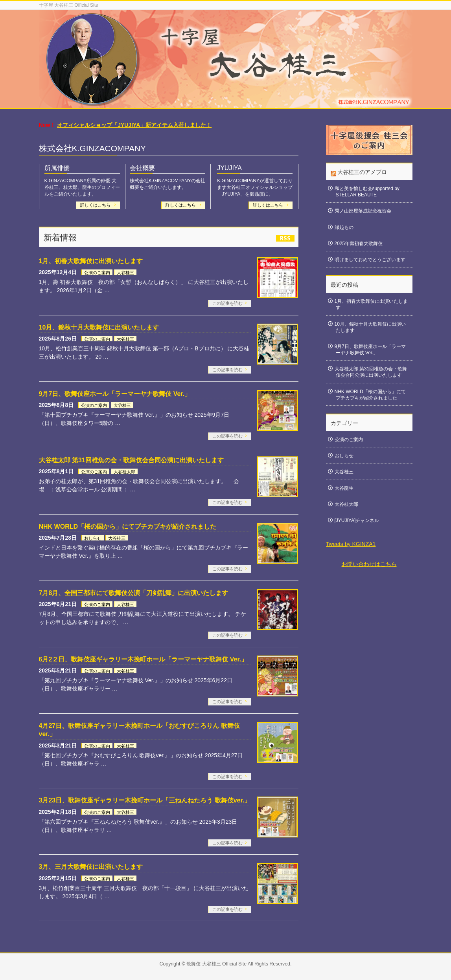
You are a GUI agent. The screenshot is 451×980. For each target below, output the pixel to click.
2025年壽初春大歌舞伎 (359, 244)
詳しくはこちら (96, 205)
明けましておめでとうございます (370, 260)
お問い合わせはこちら (369, 564)
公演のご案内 (97, 273)
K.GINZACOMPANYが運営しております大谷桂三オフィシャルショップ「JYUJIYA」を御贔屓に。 (255, 187)
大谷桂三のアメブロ (362, 172)
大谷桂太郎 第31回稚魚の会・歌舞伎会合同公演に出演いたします (131, 460)
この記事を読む (227, 303)
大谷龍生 (344, 488)
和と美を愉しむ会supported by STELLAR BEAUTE (367, 192)
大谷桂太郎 (124, 472)
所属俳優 (57, 168)
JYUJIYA (229, 168)
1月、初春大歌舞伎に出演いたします (91, 261)
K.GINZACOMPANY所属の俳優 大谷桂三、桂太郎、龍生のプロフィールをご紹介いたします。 (82, 187)
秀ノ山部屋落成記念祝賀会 (363, 211)
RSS (285, 238)
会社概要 (142, 168)
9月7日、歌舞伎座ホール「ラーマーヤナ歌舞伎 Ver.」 (115, 394)
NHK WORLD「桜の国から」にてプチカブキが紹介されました (128, 527)
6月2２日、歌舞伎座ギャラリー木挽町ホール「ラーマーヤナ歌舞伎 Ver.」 (143, 659)
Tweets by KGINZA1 (351, 544)
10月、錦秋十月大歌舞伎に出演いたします (99, 327)
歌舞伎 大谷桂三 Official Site (216, 964)
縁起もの (344, 227)
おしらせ (93, 538)
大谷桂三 (125, 273)
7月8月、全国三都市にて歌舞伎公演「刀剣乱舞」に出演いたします (134, 593)
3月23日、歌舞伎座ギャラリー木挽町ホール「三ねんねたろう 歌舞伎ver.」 (145, 800)
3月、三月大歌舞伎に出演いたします (91, 867)
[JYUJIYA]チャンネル (357, 520)
